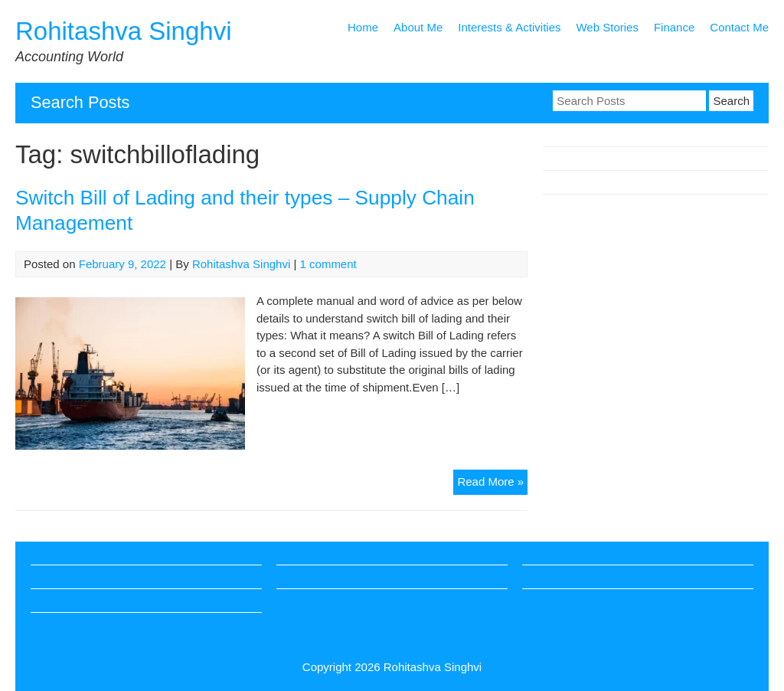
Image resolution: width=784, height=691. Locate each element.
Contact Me (739, 27)
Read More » (492, 484)
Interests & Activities (509, 27)
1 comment (328, 264)
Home (363, 27)
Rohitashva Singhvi (124, 31)
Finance (674, 27)
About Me (418, 27)
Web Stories (607, 27)
